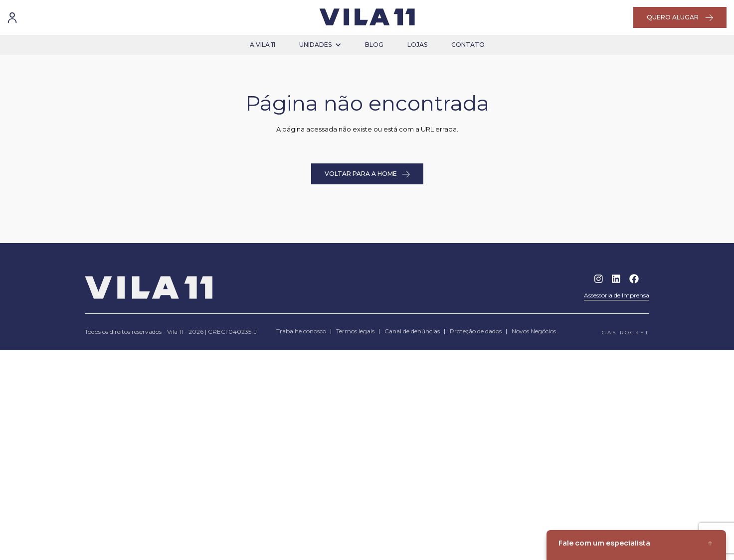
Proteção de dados (476, 331)
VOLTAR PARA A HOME (367, 174)
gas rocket (626, 333)
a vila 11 (263, 45)
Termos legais (355, 331)
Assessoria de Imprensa (617, 295)
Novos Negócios (534, 331)
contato (468, 45)
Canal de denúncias (412, 331)
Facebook (634, 279)
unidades (320, 45)
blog (374, 45)
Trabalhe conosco (301, 331)
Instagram (599, 279)
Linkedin (616, 279)
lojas (417, 45)
